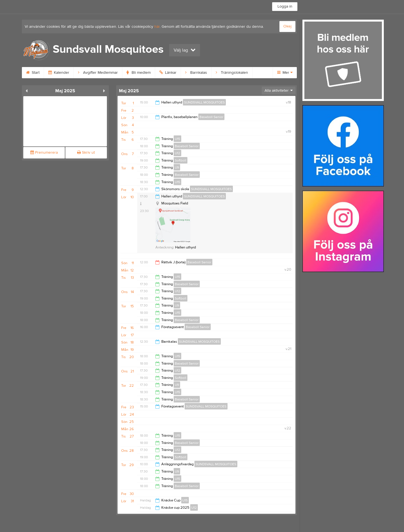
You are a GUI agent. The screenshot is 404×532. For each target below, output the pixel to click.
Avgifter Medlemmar (98, 73)
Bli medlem (139, 73)
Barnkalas (196, 73)
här (157, 27)
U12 (177, 153)
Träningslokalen (232, 73)
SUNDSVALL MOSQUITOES (204, 102)
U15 (177, 139)
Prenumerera (44, 153)
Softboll (181, 160)
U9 (177, 167)
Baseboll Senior (211, 117)
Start (33, 73)
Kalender (59, 73)
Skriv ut (86, 153)
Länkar (168, 73)
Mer (285, 73)
